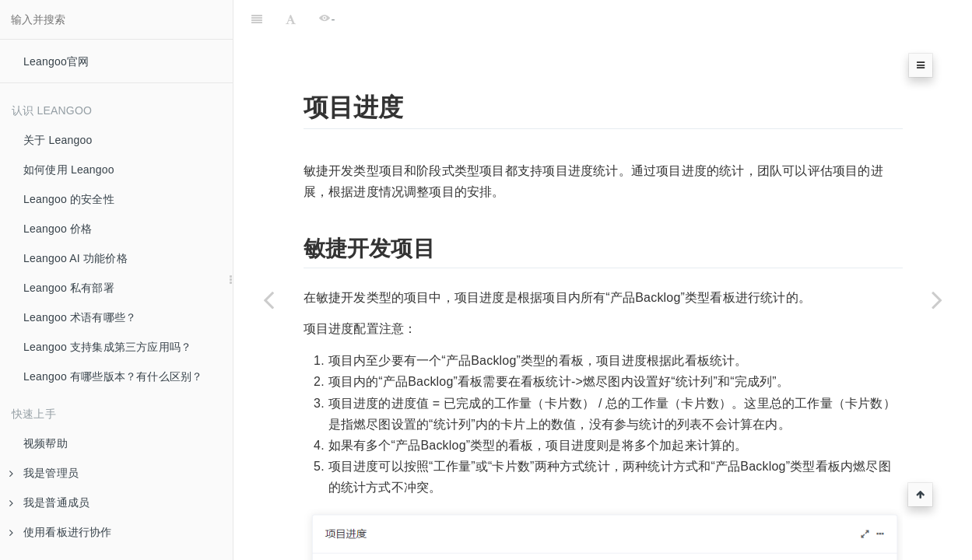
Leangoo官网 (56, 61)
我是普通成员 (49, 502)
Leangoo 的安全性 (69, 199)
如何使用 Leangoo (69, 170)
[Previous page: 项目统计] (268, 299)
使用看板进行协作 (61, 532)
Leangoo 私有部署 (69, 288)
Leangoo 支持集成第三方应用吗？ (107, 347)
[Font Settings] (291, 19)
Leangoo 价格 (58, 229)
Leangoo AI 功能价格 (75, 258)
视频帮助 (46, 443)
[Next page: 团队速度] (937, 299)
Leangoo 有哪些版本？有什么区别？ (113, 376)
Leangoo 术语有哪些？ (80, 317)
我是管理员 (44, 473)
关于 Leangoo (58, 140)
